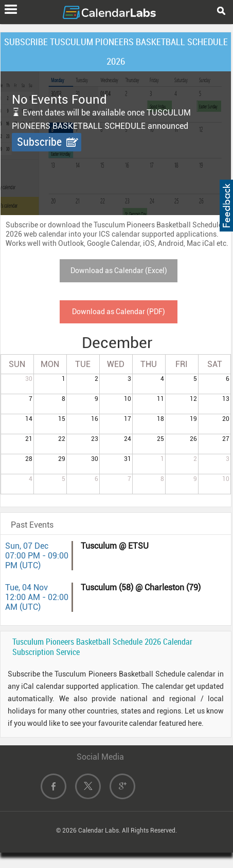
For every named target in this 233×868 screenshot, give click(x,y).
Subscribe (39, 142)
